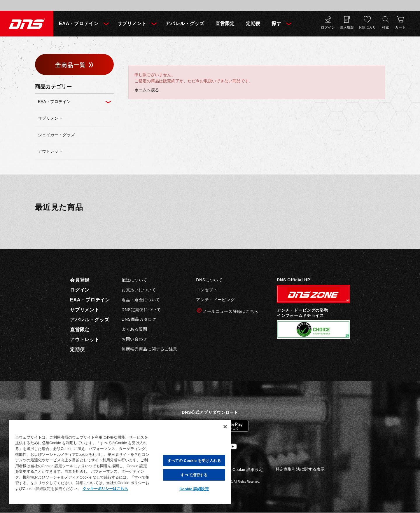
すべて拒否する (194, 475)
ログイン (328, 27)
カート (400, 27)
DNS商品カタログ (139, 319)
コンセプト (207, 290)
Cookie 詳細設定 (247, 470)
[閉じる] (225, 427)
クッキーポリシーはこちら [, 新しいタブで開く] (105, 489)
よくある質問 (134, 329)
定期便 (253, 23)
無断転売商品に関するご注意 (149, 349)
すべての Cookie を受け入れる (194, 461)
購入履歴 (347, 27)
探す (276, 23)
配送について (134, 280)
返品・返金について (141, 300)
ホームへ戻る (147, 90)
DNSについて (209, 280)
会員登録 (80, 280)
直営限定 (225, 23)
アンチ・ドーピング (215, 300)
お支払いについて (139, 290)
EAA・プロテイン (79, 23)
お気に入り (367, 27)
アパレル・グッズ (185, 23)
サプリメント (132, 23)
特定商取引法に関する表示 (300, 469)
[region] (120, 462)
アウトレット (85, 340)
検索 (386, 27)
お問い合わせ (134, 339)
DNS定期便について (141, 310)
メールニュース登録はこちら (227, 311)
